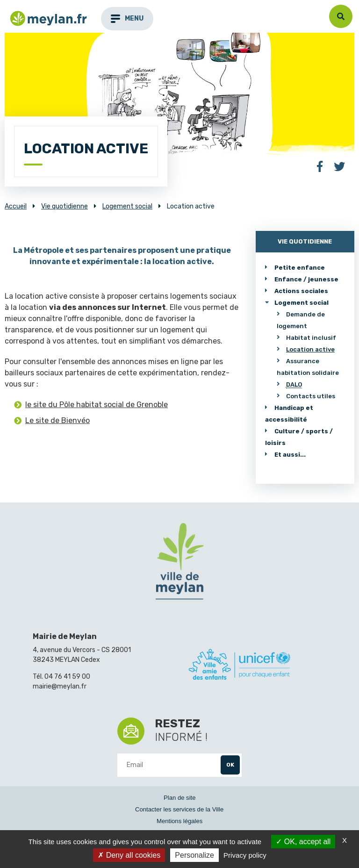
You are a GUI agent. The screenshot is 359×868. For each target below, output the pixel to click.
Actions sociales (301, 291)
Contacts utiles (311, 396)
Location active (310, 349)
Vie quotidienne (305, 241)
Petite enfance (300, 268)
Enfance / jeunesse (306, 279)
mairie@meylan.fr (60, 686)
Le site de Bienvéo (57, 420)
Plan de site (180, 798)
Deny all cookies (129, 855)
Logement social (302, 303)
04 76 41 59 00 (67, 677)
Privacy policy (245, 855)
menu (127, 18)
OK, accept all (303, 842)
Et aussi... (290, 455)
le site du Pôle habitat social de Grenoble (97, 405)
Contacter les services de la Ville (179, 809)
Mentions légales (179, 821)
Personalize (194, 855)
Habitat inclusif (311, 338)
